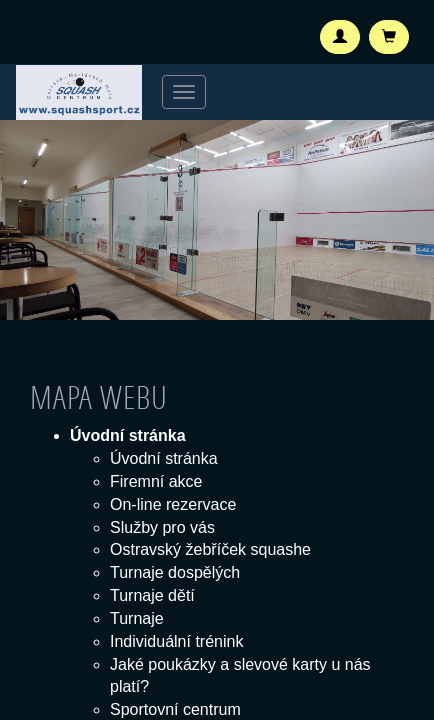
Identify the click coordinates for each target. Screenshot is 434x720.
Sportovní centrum (175, 709)
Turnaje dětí (152, 595)
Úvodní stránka (164, 458)
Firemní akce (156, 481)
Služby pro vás (162, 527)
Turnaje (137, 618)
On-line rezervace (173, 504)
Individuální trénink (176, 641)
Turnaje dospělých (175, 572)
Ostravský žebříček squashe (210, 549)
